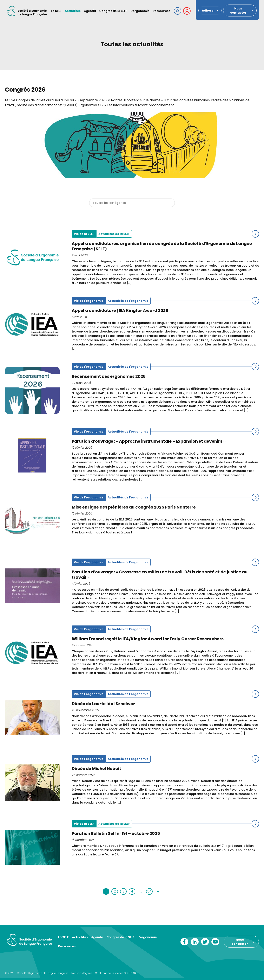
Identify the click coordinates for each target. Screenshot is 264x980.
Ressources (162, 11)
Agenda (90, 11)
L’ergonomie (140, 11)
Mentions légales (82, 973)
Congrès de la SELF (113, 11)
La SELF (56, 11)
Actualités (73, 11)
